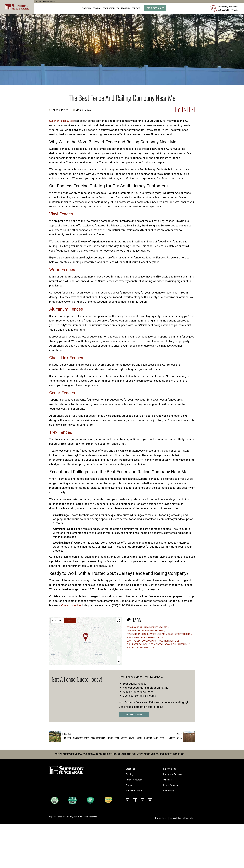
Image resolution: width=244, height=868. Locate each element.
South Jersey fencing (179, 634)
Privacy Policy (161, 818)
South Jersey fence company (142, 641)
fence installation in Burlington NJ (169, 644)
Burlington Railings (137, 644)
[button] (86, 637)
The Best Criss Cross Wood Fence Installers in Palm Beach (91, 738)
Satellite (57, 621)
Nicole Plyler (61, 110)
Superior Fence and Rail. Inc (61, 817)
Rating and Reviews (173, 774)
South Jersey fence (170, 641)
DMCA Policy (189, 818)
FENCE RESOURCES (111, 8)
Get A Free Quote (155, 8)
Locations (86, 8)
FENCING (97, 8)
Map (70, 621)
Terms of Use (175, 818)
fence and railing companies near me (146, 634)
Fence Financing (171, 785)
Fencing (129, 774)
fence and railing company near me (145, 631)
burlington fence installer (141, 648)
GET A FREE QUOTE (134, 715)
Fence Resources (134, 780)
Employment (170, 769)
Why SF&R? (169, 780)
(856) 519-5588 (227, 10)
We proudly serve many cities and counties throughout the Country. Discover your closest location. (122, 754)
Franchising (169, 791)
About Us (125, 8)
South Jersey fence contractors (144, 637)
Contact (136, 8)
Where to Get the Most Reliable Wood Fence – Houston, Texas (151, 738)
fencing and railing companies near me (147, 627)
